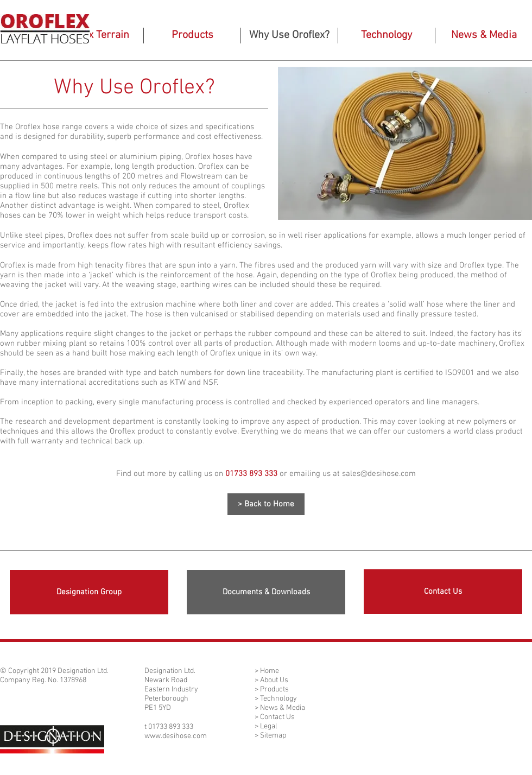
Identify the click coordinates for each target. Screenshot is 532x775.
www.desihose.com (176, 736)
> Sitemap (270, 736)
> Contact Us (275, 717)
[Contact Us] (443, 592)
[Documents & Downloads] (266, 592)
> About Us (271, 680)
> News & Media (280, 708)
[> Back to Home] (266, 504)
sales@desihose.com (379, 474)
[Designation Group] (89, 592)
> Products (272, 690)
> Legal (266, 726)
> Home (267, 671)
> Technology (276, 699)
